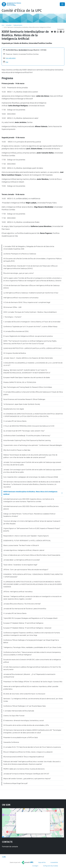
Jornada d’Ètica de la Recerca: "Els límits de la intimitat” (22, 604)
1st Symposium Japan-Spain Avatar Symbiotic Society (22, 404)
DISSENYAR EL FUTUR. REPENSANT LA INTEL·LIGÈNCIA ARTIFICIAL (27, 541)
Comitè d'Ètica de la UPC (22, 11)
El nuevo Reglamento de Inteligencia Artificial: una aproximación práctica (28, 336)
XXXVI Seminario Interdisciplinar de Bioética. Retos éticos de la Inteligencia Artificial (30, 493)
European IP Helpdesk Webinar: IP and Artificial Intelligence (23, 623)
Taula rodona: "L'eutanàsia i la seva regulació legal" (20, 565)
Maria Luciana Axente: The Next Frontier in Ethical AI (21, 545)
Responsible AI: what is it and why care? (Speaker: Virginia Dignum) (26, 536)
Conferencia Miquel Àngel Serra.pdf (15, 783)
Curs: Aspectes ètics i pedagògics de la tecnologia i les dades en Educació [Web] (31, 477)
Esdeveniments (18, 25)
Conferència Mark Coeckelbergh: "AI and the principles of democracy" (27, 436)
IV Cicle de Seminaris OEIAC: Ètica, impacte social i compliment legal (27, 302)
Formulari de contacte (10, 847)
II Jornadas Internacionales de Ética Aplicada (19, 711)
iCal (7, 62)
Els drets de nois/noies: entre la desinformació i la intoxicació (24, 694)
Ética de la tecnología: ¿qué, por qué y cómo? (19, 273)
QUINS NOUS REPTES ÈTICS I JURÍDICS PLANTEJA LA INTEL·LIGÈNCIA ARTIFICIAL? (33, 348)
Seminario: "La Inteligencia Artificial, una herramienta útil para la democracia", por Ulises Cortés (33, 700)
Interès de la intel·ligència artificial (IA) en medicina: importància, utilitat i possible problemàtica (31, 688)
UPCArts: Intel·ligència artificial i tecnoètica (18, 592)
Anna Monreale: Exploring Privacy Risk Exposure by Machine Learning (27, 440)
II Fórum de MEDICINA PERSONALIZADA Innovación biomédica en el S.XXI (29, 426)
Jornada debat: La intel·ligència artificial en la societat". (22, 560)
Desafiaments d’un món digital (14, 409)
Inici (3, 25)
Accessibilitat (54, 862)
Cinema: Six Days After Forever (14, 716)
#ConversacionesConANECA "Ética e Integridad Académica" (24, 757)
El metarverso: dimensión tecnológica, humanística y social (24, 720)
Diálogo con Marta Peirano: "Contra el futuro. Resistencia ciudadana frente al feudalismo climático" (29, 515)
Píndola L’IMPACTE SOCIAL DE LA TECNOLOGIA (20, 382)
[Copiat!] (64, 32)
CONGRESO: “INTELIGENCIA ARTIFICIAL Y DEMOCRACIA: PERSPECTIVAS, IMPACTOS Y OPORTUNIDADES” (33, 576)
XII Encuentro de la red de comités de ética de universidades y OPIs (26, 725)
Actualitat (9, 25)
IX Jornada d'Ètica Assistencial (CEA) (16, 331)
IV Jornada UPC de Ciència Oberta (15, 421)
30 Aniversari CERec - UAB (12, 307)
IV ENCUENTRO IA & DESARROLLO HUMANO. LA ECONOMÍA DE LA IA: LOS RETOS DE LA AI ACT (33, 364)
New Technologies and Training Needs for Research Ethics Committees (28, 387)
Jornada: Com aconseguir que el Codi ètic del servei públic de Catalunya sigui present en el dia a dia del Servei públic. (32, 464)
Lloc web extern (11, 58)
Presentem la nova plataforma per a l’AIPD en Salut (21, 737)
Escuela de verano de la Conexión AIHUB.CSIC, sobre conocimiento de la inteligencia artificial (32, 661)
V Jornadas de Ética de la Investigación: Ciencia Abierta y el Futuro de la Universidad (32, 322)
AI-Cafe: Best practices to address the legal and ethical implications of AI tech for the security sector (32, 668)
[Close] (62, 4)
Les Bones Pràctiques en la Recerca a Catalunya (20, 254)
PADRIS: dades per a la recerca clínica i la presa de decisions (24, 769)
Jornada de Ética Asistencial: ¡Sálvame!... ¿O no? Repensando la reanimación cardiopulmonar (29, 676)
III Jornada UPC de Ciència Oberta (15, 613)
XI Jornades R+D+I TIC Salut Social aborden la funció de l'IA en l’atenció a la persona (32, 747)
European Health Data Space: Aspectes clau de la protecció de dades (27, 377)
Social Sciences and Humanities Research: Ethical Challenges (24, 399)
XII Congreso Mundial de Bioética (15, 353)
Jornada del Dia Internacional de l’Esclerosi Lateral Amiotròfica (25, 609)
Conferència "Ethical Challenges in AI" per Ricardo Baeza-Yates (25, 706)
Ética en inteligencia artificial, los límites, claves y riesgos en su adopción (28, 752)
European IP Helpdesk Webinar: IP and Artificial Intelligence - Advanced (27, 628)
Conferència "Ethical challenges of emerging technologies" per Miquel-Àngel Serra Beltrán (31, 641)
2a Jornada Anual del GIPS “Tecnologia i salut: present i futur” (24, 431)
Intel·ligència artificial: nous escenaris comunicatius (21, 298)
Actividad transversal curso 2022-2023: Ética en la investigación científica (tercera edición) (31, 508)
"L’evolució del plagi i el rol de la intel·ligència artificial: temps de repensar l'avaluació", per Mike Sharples (32, 522)
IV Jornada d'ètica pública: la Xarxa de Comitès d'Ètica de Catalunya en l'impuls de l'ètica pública (33, 393)
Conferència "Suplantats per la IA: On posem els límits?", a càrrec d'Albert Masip (30, 327)
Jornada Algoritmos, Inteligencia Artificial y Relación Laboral (24, 550)
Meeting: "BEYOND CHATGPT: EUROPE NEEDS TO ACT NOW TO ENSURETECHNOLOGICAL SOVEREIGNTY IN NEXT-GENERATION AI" (27, 371)
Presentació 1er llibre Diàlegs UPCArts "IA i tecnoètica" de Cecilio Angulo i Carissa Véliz (33, 682)
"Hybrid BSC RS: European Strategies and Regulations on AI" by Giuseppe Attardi (30, 618)
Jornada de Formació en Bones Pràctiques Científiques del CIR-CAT (26, 774)
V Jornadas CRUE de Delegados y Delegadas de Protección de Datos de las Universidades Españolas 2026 (29, 248)
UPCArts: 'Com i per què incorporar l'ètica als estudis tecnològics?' (26, 570)
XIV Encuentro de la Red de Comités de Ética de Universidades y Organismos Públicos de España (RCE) (32, 260)
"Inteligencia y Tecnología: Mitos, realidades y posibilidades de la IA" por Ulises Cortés (32, 647)
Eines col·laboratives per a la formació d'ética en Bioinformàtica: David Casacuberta (32, 555)
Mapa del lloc (42, 862)
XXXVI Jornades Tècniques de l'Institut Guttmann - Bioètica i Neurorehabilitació (30, 312)
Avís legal (35, 866)
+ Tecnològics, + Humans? (12, 317)
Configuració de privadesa (51, 866)
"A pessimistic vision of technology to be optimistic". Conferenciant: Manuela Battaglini (33, 445)
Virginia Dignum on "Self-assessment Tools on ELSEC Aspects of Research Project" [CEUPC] (32, 530)
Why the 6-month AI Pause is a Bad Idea (17, 450)
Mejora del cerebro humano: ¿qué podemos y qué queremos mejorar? (27, 779)
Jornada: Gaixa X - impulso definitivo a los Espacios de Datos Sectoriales (28, 358)
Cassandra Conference (11, 742)
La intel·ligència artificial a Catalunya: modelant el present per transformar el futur (31, 293)
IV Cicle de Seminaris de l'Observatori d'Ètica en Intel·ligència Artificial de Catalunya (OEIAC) (31, 287)
